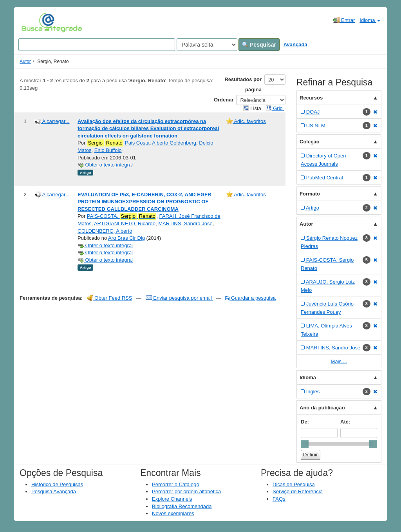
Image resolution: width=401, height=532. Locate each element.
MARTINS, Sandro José (185, 223)
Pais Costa (118, 143)
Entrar (344, 20)
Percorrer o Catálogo (176, 484)
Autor (25, 62)
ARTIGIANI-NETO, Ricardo (125, 223)
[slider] (305, 444)
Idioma (370, 20)
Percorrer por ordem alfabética (186, 491)
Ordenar (224, 100)
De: (305, 422)
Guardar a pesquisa (250, 298)
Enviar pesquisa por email (180, 298)
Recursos (311, 98)
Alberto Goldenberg (174, 143)
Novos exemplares (173, 513)
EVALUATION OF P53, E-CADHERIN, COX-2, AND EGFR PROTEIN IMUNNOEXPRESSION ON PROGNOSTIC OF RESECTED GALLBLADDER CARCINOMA (144, 202)
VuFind (33, 22)
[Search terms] (97, 45)
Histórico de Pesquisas (57, 484)
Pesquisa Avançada (54, 491)
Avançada (295, 44)
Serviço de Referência (298, 491)
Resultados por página (243, 84)
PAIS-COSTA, (122, 216)
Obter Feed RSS (110, 298)
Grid (275, 108)
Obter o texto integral (105, 165)
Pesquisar (259, 45)
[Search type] (207, 45)
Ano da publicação (322, 408)
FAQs (279, 499)
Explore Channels (172, 499)
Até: (345, 422)
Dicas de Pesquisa (294, 484)
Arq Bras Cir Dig (126, 238)
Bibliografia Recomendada (182, 506)
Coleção (310, 142)
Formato (310, 194)
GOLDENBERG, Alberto (105, 231)
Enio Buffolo (108, 150)
